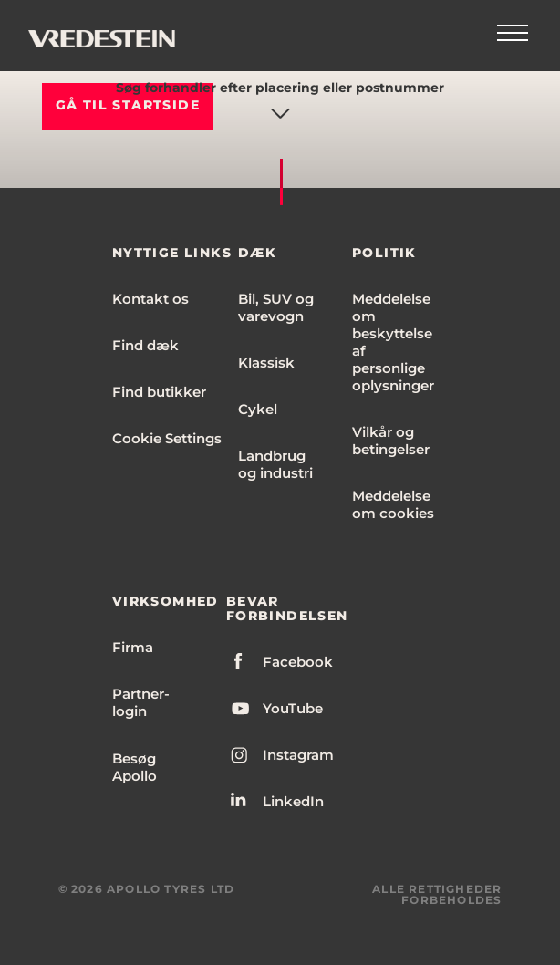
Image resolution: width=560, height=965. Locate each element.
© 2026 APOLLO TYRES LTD (147, 889)
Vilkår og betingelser (391, 441)
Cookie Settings (167, 438)
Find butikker (159, 392)
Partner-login (141, 702)
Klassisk (266, 363)
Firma (133, 647)
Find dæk (145, 345)
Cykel (258, 409)
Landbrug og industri (275, 464)
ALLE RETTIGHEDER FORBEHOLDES (437, 895)
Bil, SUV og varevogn (276, 307)
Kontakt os (150, 299)
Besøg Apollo (135, 767)
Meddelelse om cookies (393, 504)
